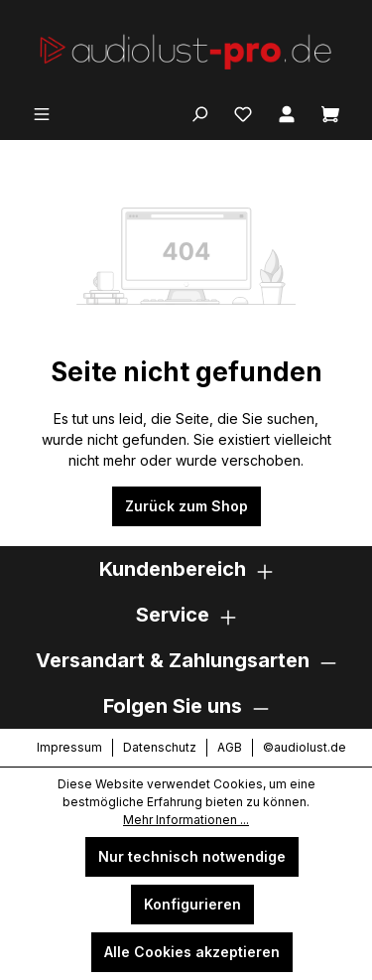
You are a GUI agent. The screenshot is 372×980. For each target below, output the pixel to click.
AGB (230, 747)
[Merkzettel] (243, 112)
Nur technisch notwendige (192, 856)
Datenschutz (160, 747)
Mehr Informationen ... (186, 820)
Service (173, 615)
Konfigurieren (192, 904)
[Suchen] (199, 112)
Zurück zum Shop (186, 506)
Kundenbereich (173, 569)
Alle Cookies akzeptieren (192, 952)
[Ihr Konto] (287, 112)
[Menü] (42, 112)
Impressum (69, 747)
